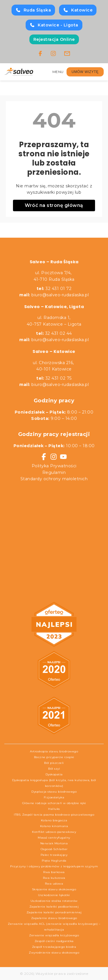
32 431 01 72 (54, 289)
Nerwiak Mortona (54, 843)
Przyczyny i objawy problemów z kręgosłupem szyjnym (54, 866)
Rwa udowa (54, 884)
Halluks (54, 809)
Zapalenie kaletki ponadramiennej (54, 912)
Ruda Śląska (33, 10)
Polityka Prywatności (54, 466)
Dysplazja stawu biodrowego (54, 792)
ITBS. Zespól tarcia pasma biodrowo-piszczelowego (54, 815)
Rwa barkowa (54, 872)
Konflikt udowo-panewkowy (54, 832)
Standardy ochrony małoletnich (54, 479)
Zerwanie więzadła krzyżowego (54, 935)
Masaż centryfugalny (54, 838)
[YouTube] (63, 457)
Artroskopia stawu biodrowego (54, 751)
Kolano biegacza (54, 820)
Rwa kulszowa (54, 878)
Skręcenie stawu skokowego (54, 889)
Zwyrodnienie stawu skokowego (54, 953)
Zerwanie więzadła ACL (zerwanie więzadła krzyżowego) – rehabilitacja (54, 927)
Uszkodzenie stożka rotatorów (54, 901)
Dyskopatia (54, 774)
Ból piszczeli (54, 763)
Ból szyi (54, 769)
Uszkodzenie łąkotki (54, 895)
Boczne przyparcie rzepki (54, 757)
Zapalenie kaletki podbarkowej (54, 907)
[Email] (67, 53)
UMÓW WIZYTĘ (85, 72)
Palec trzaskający (54, 855)
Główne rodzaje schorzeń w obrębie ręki (54, 803)
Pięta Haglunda (54, 861)
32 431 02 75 (54, 378)
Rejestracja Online (54, 39)
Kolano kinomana (54, 826)
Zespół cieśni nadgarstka (54, 941)
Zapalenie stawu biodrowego (54, 918)
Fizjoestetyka (54, 797)
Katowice (78, 10)
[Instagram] (53, 53)
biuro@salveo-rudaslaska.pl (60, 295)
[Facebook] (40, 53)
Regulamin (54, 472)
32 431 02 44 (54, 333)
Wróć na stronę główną (54, 205)
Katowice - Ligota (54, 25)
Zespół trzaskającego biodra (54, 947)
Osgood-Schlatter (54, 849)
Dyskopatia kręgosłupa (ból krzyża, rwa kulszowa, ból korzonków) (54, 783)
